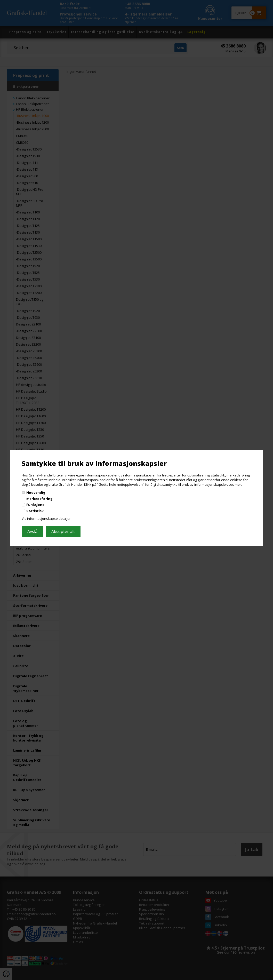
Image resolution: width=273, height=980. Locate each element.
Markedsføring (39, 499)
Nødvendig (36, 492)
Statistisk (35, 511)
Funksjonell (36, 505)
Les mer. (235, 484)
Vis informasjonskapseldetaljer (46, 519)
